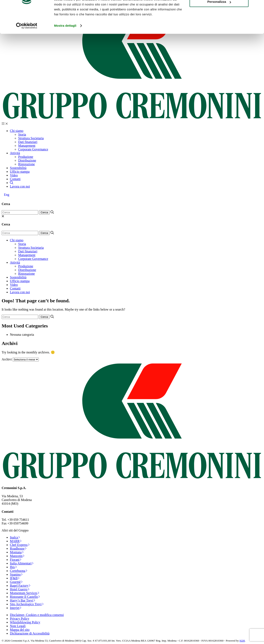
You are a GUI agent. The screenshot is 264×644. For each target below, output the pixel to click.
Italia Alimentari (22, 563)
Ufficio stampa (20, 172)
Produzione (26, 157)
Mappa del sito (20, 630)
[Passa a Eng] (7, 195)
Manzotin (17, 556)
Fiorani (16, 560)
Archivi (7, 359)
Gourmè (16, 582)
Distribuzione (27, 160)
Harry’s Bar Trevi (23, 600)
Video (14, 175)
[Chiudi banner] (258, 6)
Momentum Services (25, 593)
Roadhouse (18, 548)
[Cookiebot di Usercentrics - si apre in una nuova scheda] (27, 46)
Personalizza (219, 22)
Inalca (15, 537)
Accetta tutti (219, 10)
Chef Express (20, 545)
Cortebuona (19, 571)
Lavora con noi (20, 186)
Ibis (13, 567)
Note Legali (18, 626)
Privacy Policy (20, 619)
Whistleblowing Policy (25, 622)
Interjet (16, 608)
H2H (242, 641)
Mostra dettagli (65, 46)
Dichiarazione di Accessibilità (30, 633)
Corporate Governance (33, 149)
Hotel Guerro (20, 589)
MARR (16, 541)
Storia (22, 134)
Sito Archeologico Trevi (27, 604)
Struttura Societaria (31, 138)
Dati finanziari (28, 142)
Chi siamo (17, 131)
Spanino (16, 574)
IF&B (15, 578)
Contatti (15, 179)
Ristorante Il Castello (25, 597)
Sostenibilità (18, 168)
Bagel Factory (20, 586)
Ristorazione (27, 164)
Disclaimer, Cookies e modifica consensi (37, 615)
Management (27, 146)
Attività (15, 153)
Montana (17, 552)
